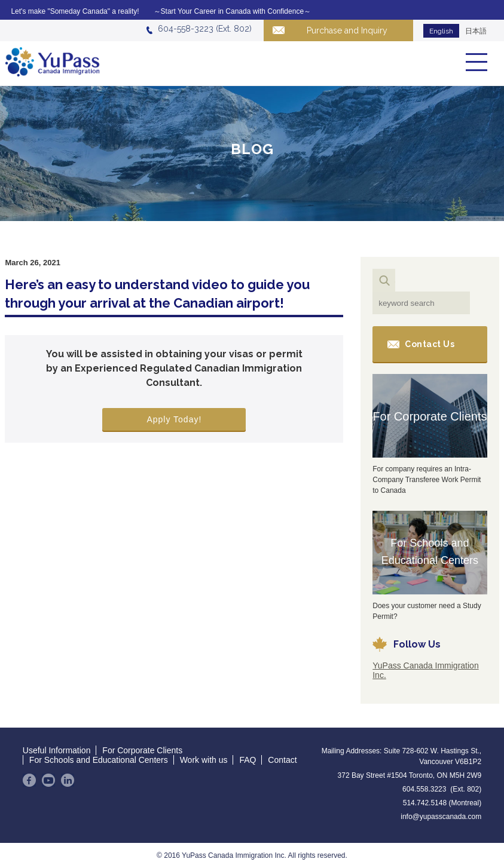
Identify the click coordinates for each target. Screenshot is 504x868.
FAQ (248, 760)
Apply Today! (174, 419)
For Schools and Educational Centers (430, 552)
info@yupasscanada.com (441, 817)
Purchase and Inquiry (347, 30)
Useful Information (57, 750)
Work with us (204, 760)
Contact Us (430, 344)
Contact (282, 760)
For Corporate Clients (430, 416)
